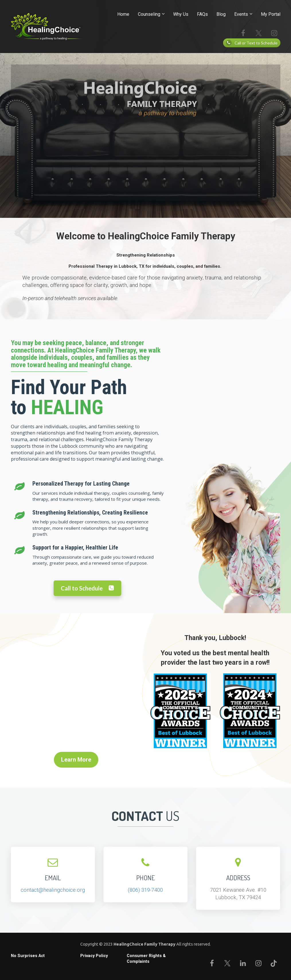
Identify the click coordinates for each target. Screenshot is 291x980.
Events (241, 14)
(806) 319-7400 (145, 890)
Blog (221, 14)
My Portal (271, 14)
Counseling (149, 14)
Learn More (76, 760)
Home (123, 14)
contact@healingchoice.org (53, 890)
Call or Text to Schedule (252, 43)
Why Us (181, 14)
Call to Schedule (87, 588)
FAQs (202, 14)
